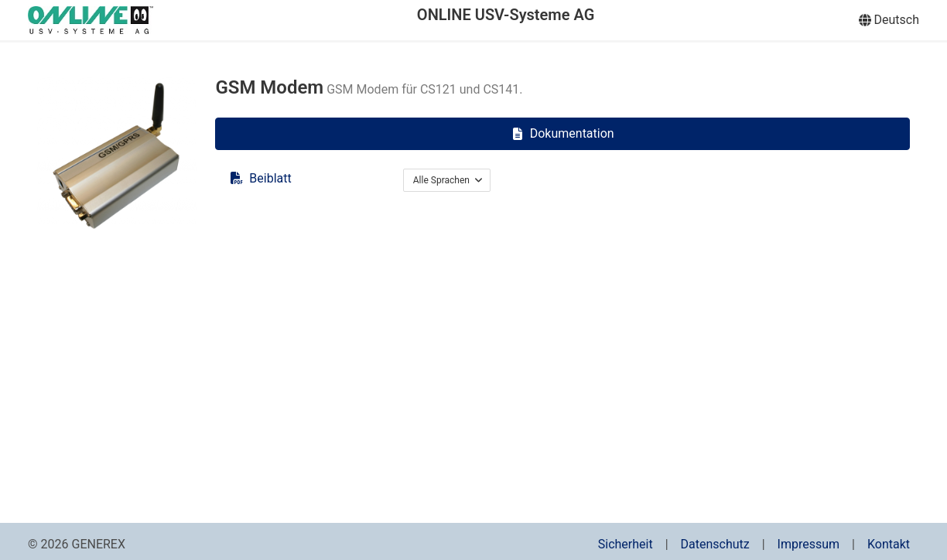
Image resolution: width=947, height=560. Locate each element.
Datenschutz (715, 544)
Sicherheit (626, 544)
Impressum (809, 544)
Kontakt (889, 544)
